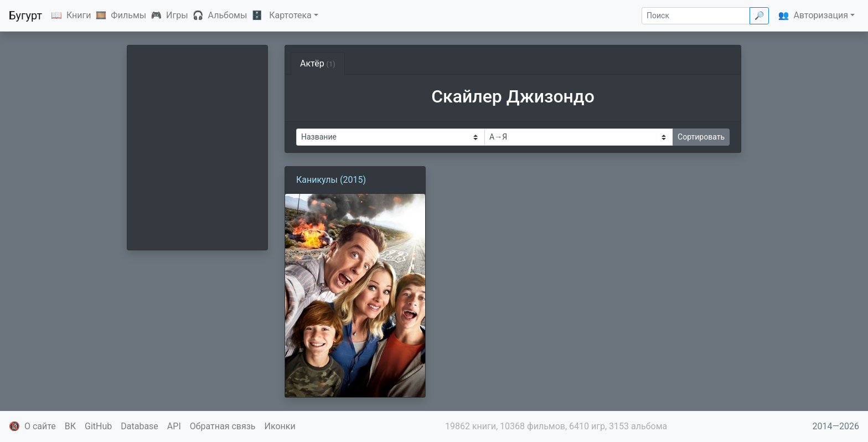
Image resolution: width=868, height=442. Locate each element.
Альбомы (228, 15)
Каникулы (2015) (331, 180)
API (174, 426)
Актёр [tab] (318, 63)
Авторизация (821, 15)
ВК (70, 426)
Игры (177, 15)
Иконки (280, 426)
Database (139, 426)
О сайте (40, 426)
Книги (79, 15)
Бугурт (25, 16)
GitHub (98, 426)
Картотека (290, 15)
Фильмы (128, 15)
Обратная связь (223, 426)
